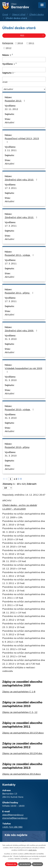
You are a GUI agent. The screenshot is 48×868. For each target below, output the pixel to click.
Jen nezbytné (25, 864)
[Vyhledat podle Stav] (24, 89)
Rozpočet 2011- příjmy (20, 293)
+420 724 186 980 (12, 827)
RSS (32, 35)
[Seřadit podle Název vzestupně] (13, 54)
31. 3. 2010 (11, 339)
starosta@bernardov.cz (15, 818)
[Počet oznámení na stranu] (8, 488)
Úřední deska (37, 14)
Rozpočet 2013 (15, 101)
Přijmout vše (11, 864)
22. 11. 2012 (11, 109)
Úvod (5, 14)
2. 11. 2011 (11, 150)
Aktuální (9, 122)
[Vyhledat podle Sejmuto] (24, 79)
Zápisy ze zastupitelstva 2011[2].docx (23, 733)
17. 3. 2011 (11, 188)
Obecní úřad (19, 14)
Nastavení (37, 864)
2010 (20, 43)
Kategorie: (8, 43)
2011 (31, 43)
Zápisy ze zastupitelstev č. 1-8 (19, 692)
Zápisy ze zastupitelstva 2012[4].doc (22, 753)
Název (7, 55)
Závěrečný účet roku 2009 (21, 331)
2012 (9, 48)
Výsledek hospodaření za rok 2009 (23, 370)
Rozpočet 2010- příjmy (17, 447)
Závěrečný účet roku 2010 (21, 180)
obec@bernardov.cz (13, 815)
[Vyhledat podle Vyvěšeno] (24, 70)
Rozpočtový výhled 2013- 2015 (22, 140)
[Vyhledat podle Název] (24, 60)
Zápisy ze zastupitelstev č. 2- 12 (20, 712)
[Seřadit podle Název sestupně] (13, 55)
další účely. (33, 850)
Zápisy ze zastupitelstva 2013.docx (22, 774)
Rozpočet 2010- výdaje (20, 409)
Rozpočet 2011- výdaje (20, 255)
